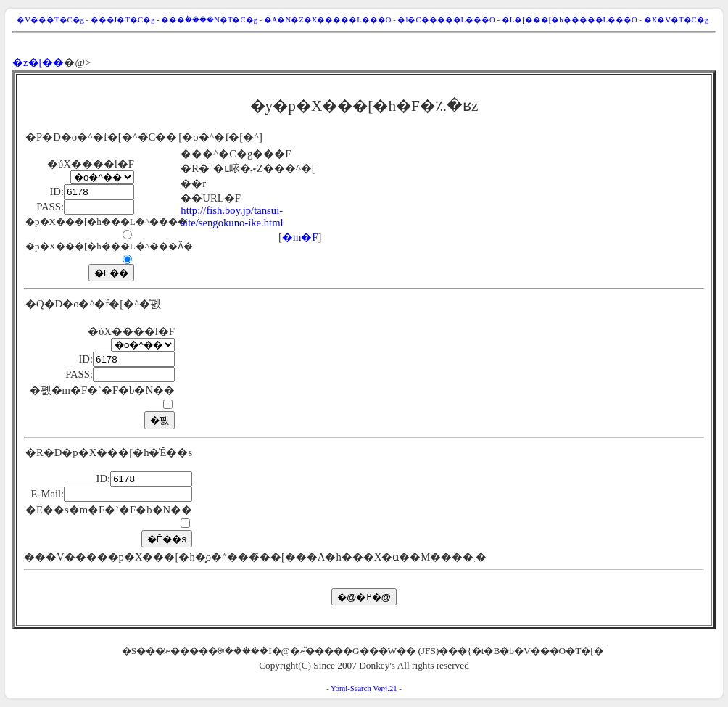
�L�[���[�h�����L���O (570, 20)
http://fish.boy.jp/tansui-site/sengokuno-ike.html (232, 216)
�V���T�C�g (50, 20)
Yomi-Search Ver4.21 (364, 689)
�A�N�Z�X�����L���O (328, 20)
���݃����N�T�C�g (209, 20)
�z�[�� (38, 62)
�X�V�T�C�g (676, 20)
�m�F (300, 237)
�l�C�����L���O (446, 20)
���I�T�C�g (123, 20)
